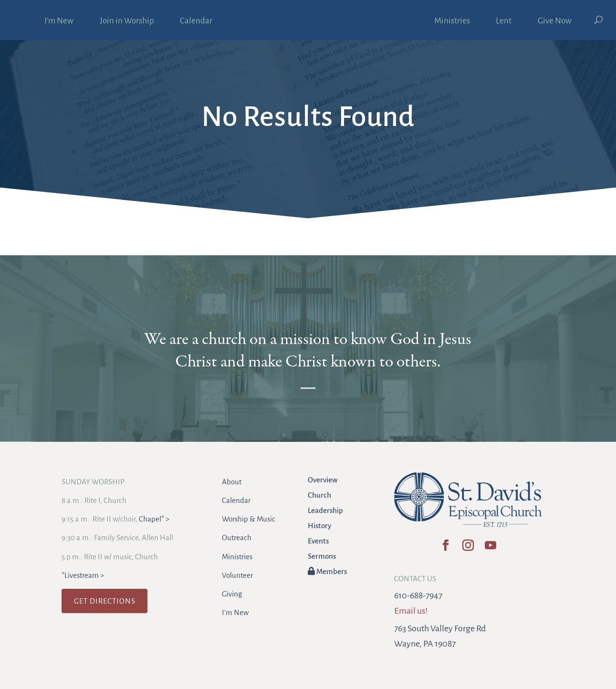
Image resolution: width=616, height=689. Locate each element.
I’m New (59, 21)
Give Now (555, 21)
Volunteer (237, 575)
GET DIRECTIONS (105, 601)
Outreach (237, 538)
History (319, 526)
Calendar (196, 21)
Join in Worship (127, 21)
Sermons (322, 556)
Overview (323, 480)
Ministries (452, 21)
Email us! (411, 611)
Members (327, 571)
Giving (232, 594)
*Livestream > (83, 575)
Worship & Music (249, 519)
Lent (504, 21)
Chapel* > (154, 519)
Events (318, 541)
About (232, 482)
